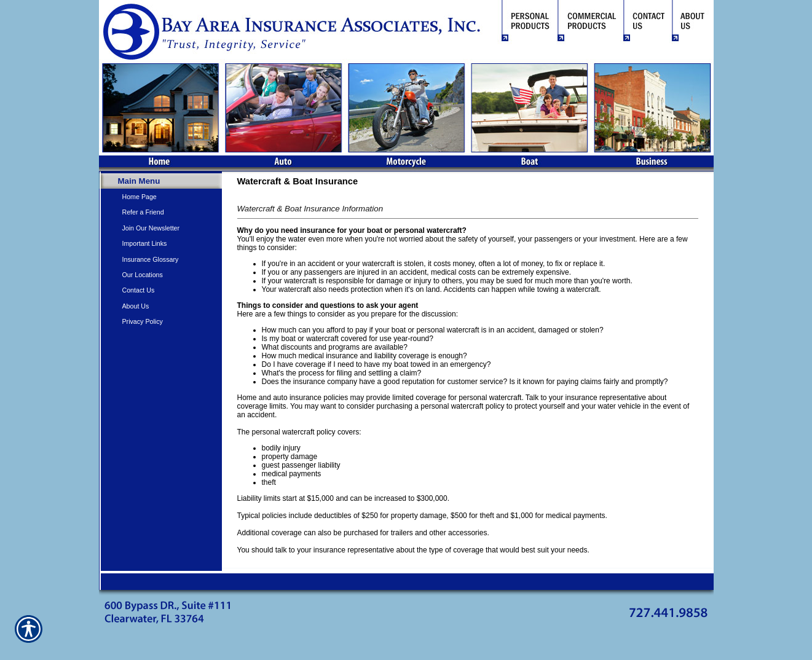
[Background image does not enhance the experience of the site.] (160, 181)
